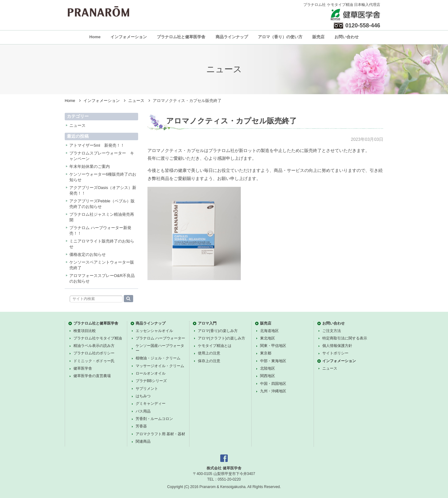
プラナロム (98, 12)
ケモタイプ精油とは (215, 346)
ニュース (136, 101)
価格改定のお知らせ (88, 254)
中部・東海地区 (273, 361)
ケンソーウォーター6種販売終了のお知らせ (103, 177)
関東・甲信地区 (273, 346)
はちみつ (143, 396)
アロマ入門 (207, 323)
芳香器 (141, 426)
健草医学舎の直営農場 (92, 376)
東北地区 (268, 338)
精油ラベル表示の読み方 (94, 346)
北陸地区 (268, 368)
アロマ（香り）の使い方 (280, 37)
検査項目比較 (85, 331)
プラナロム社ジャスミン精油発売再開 (102, 217)
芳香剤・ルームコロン (154, 419)
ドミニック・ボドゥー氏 (94, 361)
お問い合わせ (347, 37)
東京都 (266, 353)
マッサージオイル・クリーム (160, 366)
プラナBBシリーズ (151, 381)
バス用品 (143, 411)
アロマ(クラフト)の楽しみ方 (222, 338)
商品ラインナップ (232, 37)
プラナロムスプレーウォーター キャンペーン (102, 156)
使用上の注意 (209, 353)
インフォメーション (129, 37)
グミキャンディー (151, 403)
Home (95, 37)
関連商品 (143, 441)
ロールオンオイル (151, 373)
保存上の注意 (209, 361)
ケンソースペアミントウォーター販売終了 (102, 265)
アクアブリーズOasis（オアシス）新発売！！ (103, 190)
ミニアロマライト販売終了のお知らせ (102, 244)
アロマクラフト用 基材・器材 (160, 434)
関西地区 (268, 376)
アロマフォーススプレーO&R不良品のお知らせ (102, 278)
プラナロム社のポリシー (94, 353)
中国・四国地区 (273, 384)
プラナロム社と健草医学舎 (181, 37)
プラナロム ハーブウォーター (160, 338)
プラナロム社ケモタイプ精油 (98, 338)
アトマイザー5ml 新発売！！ (97, 145)
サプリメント (147, 389)
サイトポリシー (335, 353)
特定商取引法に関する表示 (345, 338)
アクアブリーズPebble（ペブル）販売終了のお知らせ (102, 204)
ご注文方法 (332, 331)
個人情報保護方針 (337, 346)
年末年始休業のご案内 (90, 166)
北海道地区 (269, 331)
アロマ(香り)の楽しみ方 (218, 331)
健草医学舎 (83, 368)
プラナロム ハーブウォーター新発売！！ (100, 231)
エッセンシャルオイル (154, 331)
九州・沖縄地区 (273, 391)
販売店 (318, 37)
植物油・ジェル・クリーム (158, 358)
